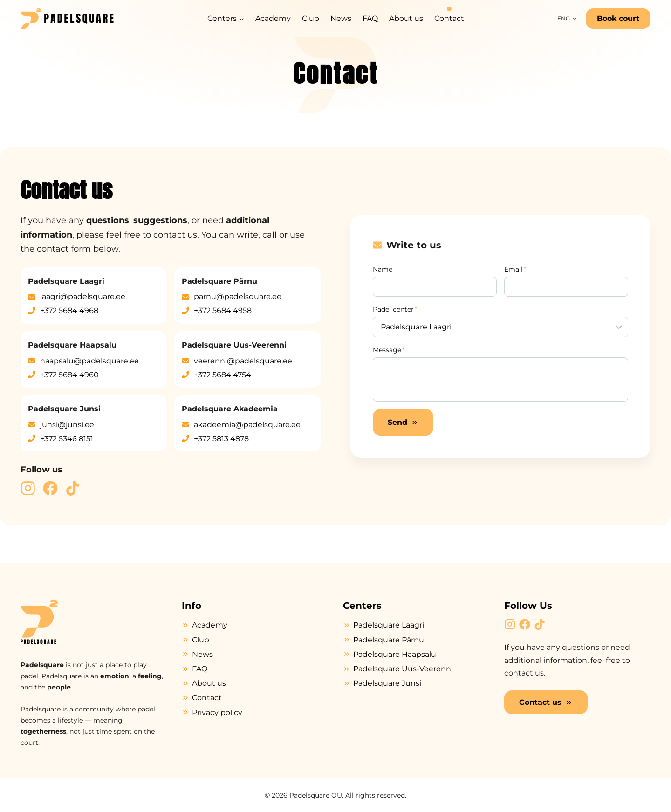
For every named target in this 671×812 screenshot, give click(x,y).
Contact (449, 18)
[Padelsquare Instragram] (28, 488)
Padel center (395, 309)
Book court (618, 18)
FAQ (370, 18)
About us (406, 18)
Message (389, 350)
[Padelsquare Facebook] (50, 488)
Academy (273, 18)
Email (515, 269)
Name (383, 269)
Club (311, 18)
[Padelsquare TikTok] (73, 488)
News (341, 18)
